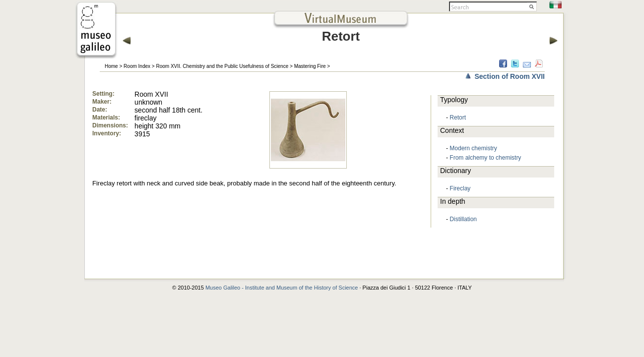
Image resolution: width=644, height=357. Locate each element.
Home (111, 66)
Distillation (463, 219)
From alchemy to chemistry (485, 158)
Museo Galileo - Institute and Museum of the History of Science (282, 288)
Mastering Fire (310, 66)
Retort (458, 118)
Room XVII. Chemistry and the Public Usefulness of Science (222, 66)
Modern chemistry (473, 148)
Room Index (137, 66)
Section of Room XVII (510, 76)
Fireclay (460, 188)
